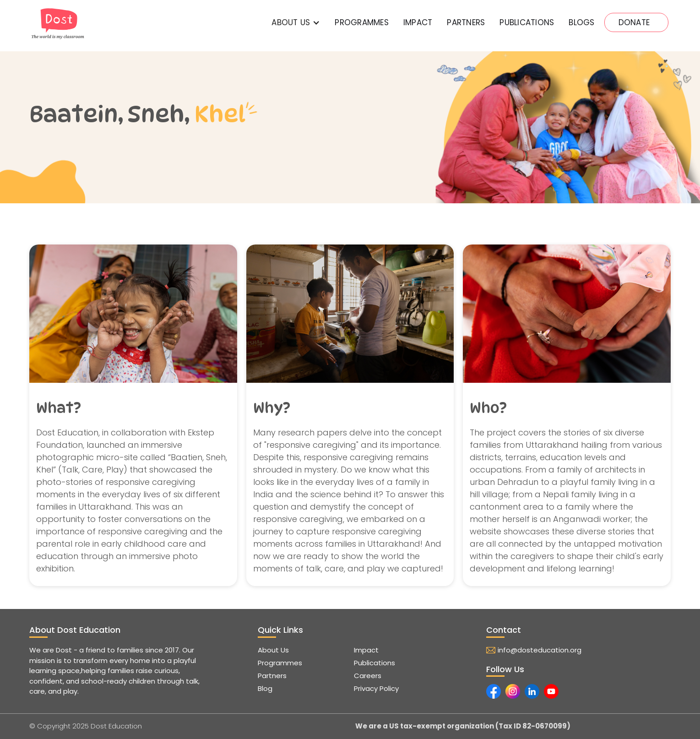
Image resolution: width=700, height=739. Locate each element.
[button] (296, 22)
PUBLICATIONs (527, 22)
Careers (368, 676)
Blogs (581, 22)
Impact (366, 650)
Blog (265, 688)
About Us (273, 650)
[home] (58, 24)
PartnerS (466, 22)
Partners (272, 676)
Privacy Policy (376, 688)
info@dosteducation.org (540, 650)
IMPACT (418, 22)
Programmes (362, 22)
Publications (374, 663)
